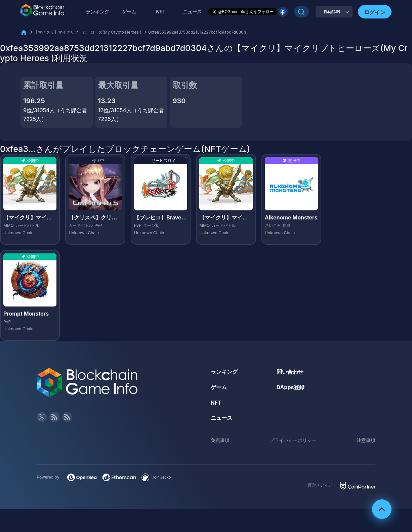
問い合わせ (290, 372)
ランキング (97, 12)
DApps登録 (291, 387)
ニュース (221, 418)
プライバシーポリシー (293, 440)
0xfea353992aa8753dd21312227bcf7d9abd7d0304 (197, 32)
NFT (161, 12)
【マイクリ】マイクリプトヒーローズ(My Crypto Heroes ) (88, 32)
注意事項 (366, 440)
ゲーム (129, 12)
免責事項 (220, 440)
